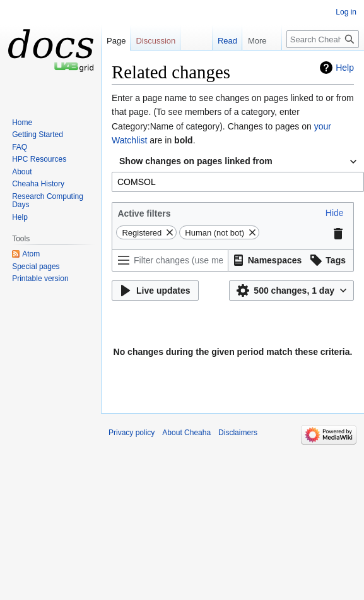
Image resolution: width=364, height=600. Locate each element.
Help (345, 68)
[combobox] (238, 162)
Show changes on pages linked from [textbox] (196, 161)
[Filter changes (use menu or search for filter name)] (170, 261)
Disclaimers (238, 433)
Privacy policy (132, 433)
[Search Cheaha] (323, 39)
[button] (335, 213)
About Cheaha (186, 433)
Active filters (144, 213)
